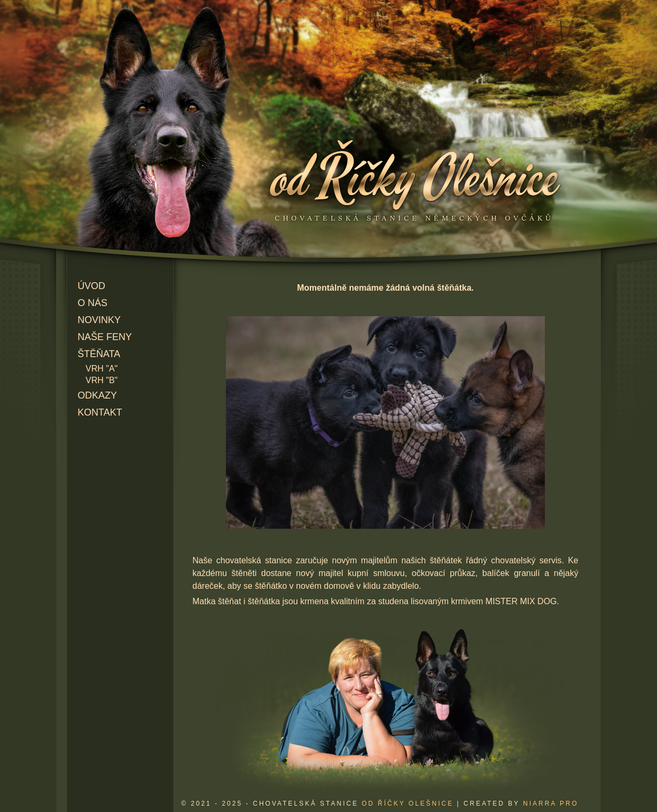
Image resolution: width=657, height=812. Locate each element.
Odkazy (97, 395)
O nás (92, 303)
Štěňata (99, 354)
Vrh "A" (102, 369)
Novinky (99, 320)
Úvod (91, 286)
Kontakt (100, 412)
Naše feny (105, 337)
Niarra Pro (551, 803)
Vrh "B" (102, 380)
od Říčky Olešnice (407, 803)
